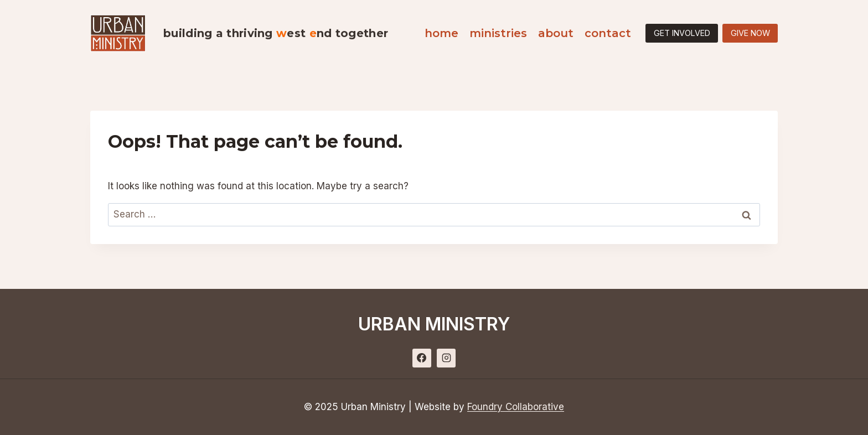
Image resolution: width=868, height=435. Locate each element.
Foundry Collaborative (516, 407)
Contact (608, 33)
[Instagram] (446, 358)
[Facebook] (422, 358)
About (556, 33)
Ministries (498, 33)
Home (441, 33)
